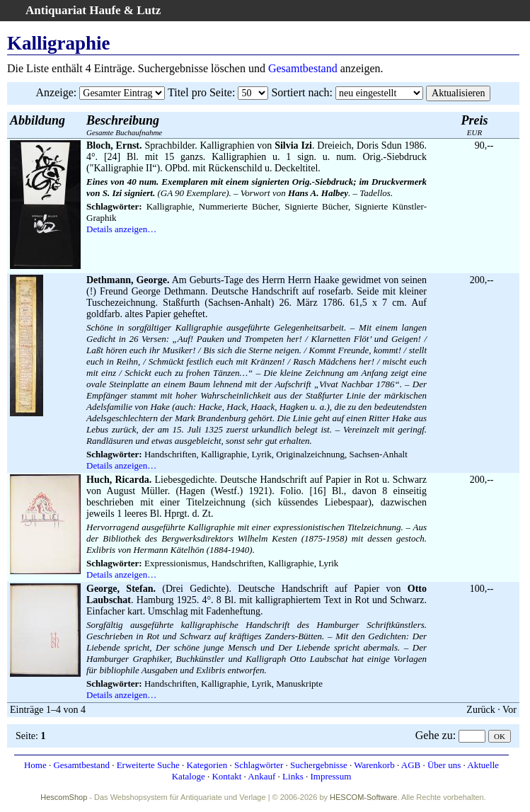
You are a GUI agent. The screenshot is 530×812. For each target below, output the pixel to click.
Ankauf (261, 776)
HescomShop (64, 797)
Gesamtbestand (303, 68)
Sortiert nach (300, 92)
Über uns (444, 765)
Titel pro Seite (200, 92)
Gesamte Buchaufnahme (124, 125)
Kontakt (226, 776)
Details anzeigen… (121, 229)
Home (35, 765)
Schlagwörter (259, 765)
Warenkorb (374, 765)
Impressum (330, 776)
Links (293, 776)
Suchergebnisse (319, 765)
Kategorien (207, 765)
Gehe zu (434, 735)
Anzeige (55, 92)
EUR (475, 125)
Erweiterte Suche (148, 765)
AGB (411, 765)
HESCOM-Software (363, 797)
